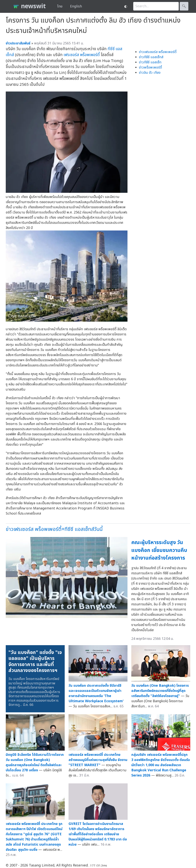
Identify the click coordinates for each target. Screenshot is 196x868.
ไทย (60, 6)
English (76, 6)
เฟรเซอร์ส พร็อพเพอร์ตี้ (82, 55)
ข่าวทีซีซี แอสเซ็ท (150, 62)
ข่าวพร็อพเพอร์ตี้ (150, 67)
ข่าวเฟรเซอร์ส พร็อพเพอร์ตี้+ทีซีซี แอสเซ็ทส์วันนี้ (54, 529)
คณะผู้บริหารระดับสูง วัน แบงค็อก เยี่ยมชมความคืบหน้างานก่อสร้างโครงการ (159, 550)
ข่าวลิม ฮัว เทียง (150, 73)
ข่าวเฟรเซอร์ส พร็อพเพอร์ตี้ (158, 52)
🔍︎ (184, 6)
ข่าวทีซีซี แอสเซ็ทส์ (151, 57)
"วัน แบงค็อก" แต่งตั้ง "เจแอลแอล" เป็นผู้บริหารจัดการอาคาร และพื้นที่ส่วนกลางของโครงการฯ (35, 662)
